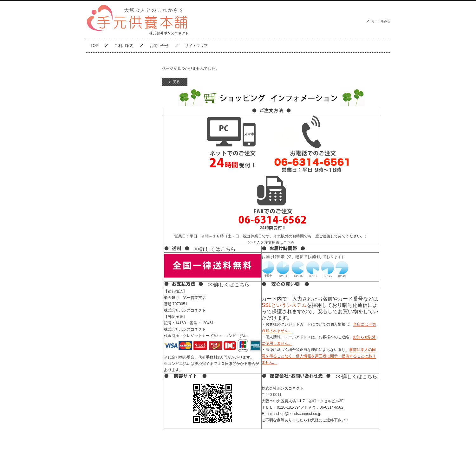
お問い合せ (159, 46)
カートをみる (381, 21)
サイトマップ (196, 46)
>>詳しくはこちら (215, 249)
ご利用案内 (124, 46)
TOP (95, 46)
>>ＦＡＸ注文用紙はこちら (271, 243)
